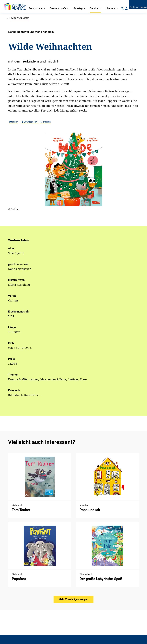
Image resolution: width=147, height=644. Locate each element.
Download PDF (30, 122)
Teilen (14, 122)
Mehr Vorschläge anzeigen (73, 599)
